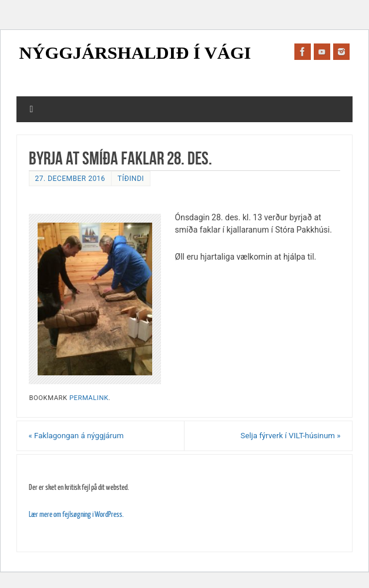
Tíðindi (131, 179)
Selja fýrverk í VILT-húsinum (290, 436)
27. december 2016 (71, 179)
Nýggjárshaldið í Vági (135, 53)
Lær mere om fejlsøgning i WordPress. (76, 514)
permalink (89, 398)
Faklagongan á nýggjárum (76, 436)
